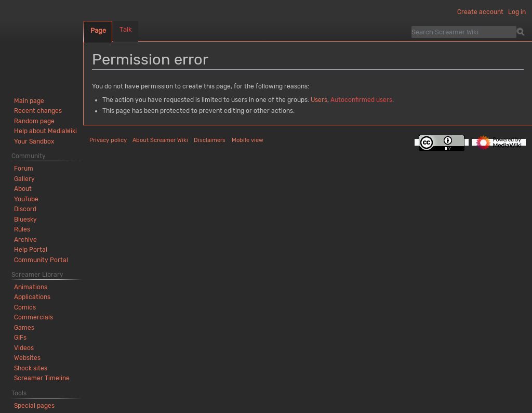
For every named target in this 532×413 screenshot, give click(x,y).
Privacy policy (108, 140)
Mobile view (248, 140)
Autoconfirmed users (361, 100)
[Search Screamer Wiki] (464, 32)
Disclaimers (210, 140)
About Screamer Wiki (160, 140)
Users (319, 100)
